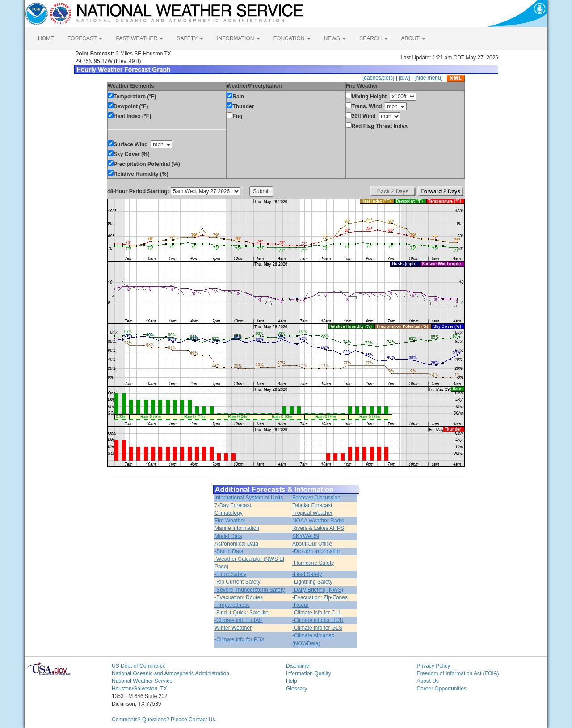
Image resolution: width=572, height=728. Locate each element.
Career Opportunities (442, 689)
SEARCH (373, 38)
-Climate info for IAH (239, 620)
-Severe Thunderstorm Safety (250, 590)
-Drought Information (317, 551)
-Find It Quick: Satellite (242, 613)
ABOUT (413, 38)
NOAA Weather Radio (318, 521)
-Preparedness (232, 605)
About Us (428, 681)
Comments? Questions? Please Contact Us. (164, 720)
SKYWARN (306, 536)
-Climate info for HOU (318, 620)
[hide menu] (428, 78)
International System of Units (249, 498)
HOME (46, 38)
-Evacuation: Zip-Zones (320, 597)
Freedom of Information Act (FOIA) (458, 673)
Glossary (297, 689)
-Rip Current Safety (238, 582)
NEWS (335, 38)
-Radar (301, 605)
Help (292, 681)
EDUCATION (292, 38)
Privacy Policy (434, 666)
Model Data (228, 536)
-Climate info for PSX (240, 639)
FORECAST (85, 38)
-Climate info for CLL (317, 613)
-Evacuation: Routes (239, 597)
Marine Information (237, 528)
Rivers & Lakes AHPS (318, 528)
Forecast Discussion (316, 498)
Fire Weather (230, 521)
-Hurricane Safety (313, 563)
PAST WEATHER (139, 38)
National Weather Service (142, 681)
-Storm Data (229, 551)
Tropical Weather (313, 513)
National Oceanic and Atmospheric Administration (170, 673)
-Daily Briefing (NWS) (318, 590)
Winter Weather (233, 628)
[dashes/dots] (378, 78)
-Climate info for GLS (317, 628)
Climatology (229, 513)
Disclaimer (299, 666)
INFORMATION (238, 38)
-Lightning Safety (312, 582)
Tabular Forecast (312, 505)
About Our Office (312, 544)
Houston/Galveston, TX (139, 689)
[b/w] (404, 78)
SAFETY (190, 38)
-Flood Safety (230, 574)
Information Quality (309, 673)
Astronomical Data (236, 544)
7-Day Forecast (233, 505)
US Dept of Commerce (139, 666)
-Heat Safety (307, 574)
